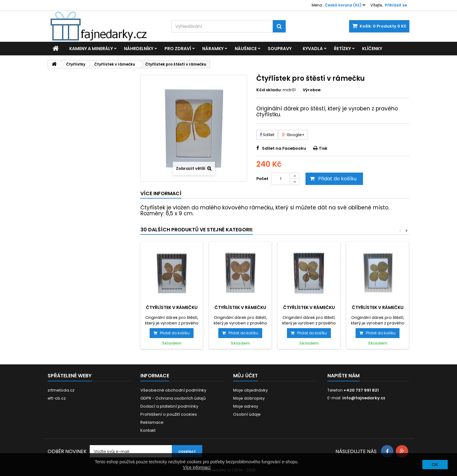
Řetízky (342, 49)
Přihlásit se (396, 5)
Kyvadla (313, 49)
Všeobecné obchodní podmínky (173, 390)
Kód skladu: (269, 90)
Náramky (213, 49)
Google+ (293, 135)
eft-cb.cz (57, 398)
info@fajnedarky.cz (364, 398)
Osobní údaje (247, 414)
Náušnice (246, 49)
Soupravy (280, 49)
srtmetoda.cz (61, 390)
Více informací (196, 467)
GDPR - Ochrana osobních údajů (173, 398)
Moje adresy (246, 406)
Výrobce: (312, 90)
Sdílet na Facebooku (284, 148)
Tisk (323, 148)
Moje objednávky (250, 390)
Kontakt (148, 430)
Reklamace (152, 422)
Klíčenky (372, 49)
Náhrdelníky (139, 49)
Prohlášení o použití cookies (169, 414)
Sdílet (267, 135)
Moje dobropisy (249, 398)
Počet (262, 179)
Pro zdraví (178, 49)
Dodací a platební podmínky (169, 406)
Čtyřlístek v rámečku (172, 307)
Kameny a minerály (91, 49)
